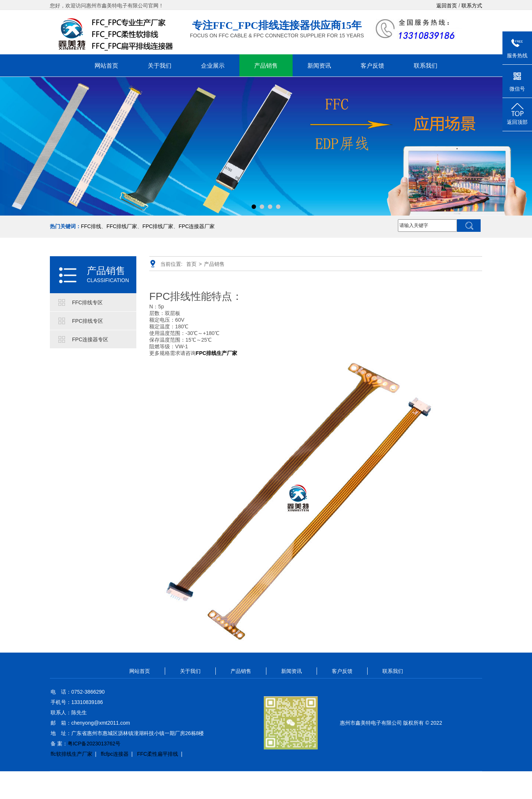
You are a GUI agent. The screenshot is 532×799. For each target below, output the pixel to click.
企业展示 (213, 65)
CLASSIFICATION (108, 280)
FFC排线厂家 (122, 226)
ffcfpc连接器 (115, 754)
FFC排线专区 (87, 302)
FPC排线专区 (88, 321)
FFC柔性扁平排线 (158, 754)
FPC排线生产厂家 (216, 353)
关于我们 (160, 65)
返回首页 (447, 6)
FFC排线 (91, 226)
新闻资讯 (319, 65)
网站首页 (106, 65)
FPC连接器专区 (90, 339)
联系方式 (472, 6)
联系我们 (426, 65)
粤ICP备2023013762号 (94, 744)
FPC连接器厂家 (197, 226)
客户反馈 (372, 65)
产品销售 (266, 65)
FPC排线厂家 (158, 226)
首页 (191, 264)
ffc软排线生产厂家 (71, 754)
